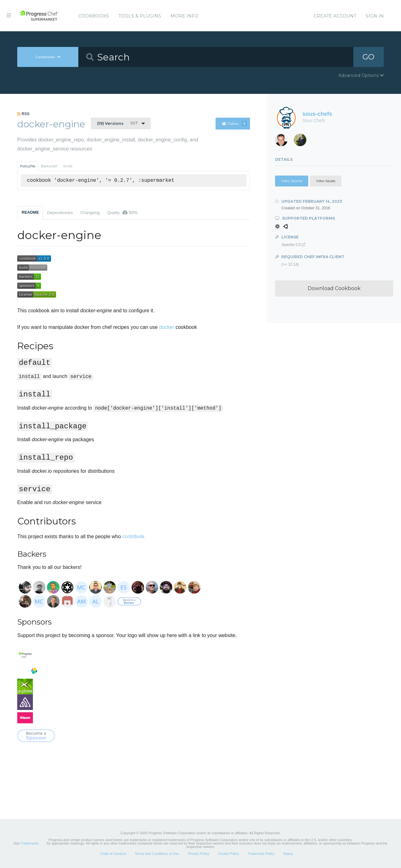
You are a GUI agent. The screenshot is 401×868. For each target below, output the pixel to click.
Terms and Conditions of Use (157, 854)
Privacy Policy (199, 854)
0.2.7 (117, 123)
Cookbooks (94, 16)
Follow (234, 124)
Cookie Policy (229, 854)
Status (288, 854)
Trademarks (30, 843)
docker (167, 327)
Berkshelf (49, 166)
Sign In (375, 16)
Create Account (335, 16)
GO (368, 57)
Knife (68, 166)
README (30, 212)
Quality (122, 212)
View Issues (326, 181)
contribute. (134, 536)
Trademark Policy (261, 854)
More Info (184, 16)
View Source (292, 181)
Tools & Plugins (140, 16)
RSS (23, 114)
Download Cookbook (334, 288)
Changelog (90, 213)
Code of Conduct (113, 854)
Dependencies (60, 213)
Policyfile (28, 166)
